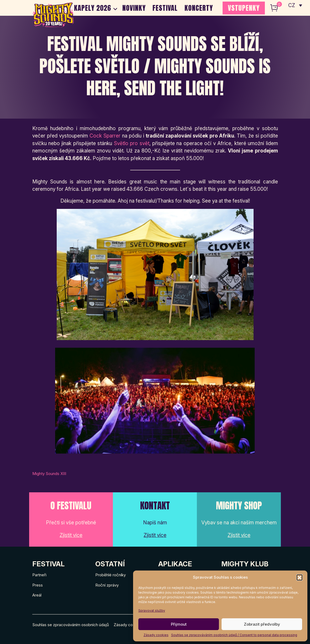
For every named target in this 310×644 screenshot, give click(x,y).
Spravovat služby (152, 611)
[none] (295, 5)
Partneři (39, 575)
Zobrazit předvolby (262, 624)
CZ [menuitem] (292, 5)
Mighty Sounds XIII (49, 474)
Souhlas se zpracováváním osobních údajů (71, 625)
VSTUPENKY (244, 8)
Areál (37, 595)
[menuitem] (295, 5)
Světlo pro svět (132, 143)
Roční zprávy (107, 585)
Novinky (134, 8)
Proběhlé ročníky (111, 575)
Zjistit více (71, 535)
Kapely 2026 (93, 8)
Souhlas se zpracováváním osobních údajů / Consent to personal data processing (234, 635)
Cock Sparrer (105, 136)
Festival (165, 8)
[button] (300, 577)
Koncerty (199, 8)
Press (38, 585)
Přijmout (179, 624)
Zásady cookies (156, 635)
